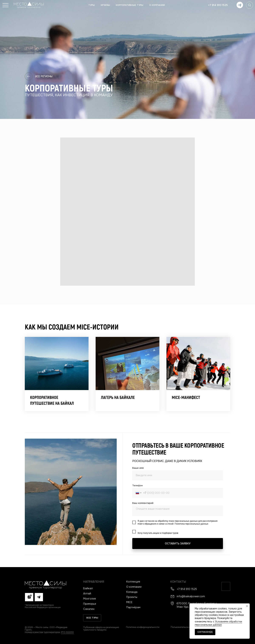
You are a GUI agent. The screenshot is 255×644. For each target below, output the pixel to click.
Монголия (90, 599)
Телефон (138, 485)
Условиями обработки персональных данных (218, 623)
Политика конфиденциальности (143, 627)
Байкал (88, 588)
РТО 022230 (67, 632)
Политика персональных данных (191, 524)
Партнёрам (133, 607)
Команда (132, 592)
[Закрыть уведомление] (247, 606)
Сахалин (89, 609)
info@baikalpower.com (191, 596)
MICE (129, 602)
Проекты (132, 597)
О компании (134, 587)
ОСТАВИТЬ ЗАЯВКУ (178, 544)
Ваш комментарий (143, 503)
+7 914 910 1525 (187, 589)
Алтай (87, 593)
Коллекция (133, 582)
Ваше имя (138, 468)
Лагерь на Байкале (118, 398)
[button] (5, 5)
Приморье (90, 604)
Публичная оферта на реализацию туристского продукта (101, 629)
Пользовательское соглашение (188, 627)
